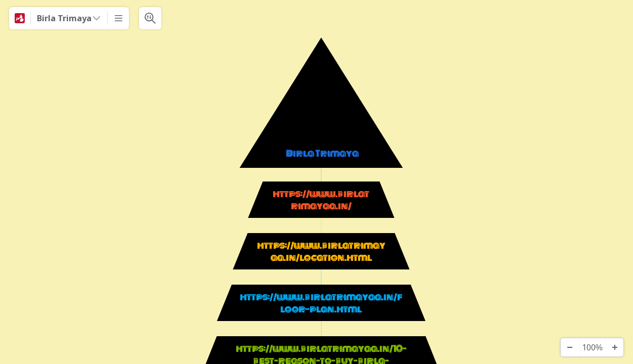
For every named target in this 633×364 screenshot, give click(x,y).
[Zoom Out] (570, 347)
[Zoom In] (614, 347)
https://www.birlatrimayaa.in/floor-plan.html (321, 303)
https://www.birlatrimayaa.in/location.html (321, 252)
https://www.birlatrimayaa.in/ (321, 200)
